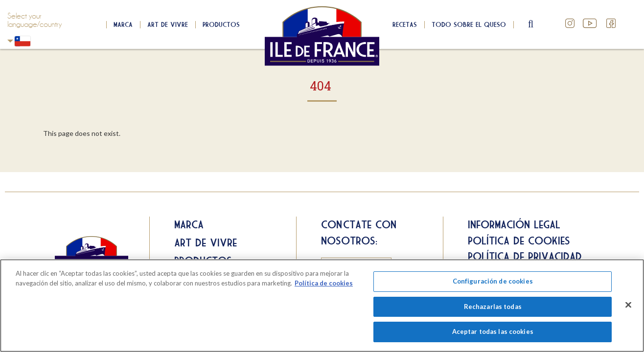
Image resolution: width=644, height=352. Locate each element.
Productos (221, 24)
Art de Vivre (168, 24)
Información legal (514, 224)
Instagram (570, 23)
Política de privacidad (525, 256)
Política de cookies (519, 241)
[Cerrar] (628, 305)
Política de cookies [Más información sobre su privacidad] (324, 283)
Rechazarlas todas (493, 307)
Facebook (611, 23)
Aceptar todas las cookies (493, 331)
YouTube (591, 23)
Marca (123, 24)
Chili (10, 41)
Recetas (405, 24)
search (531, 24)
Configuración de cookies (493, 281)
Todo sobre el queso (469, 24)
